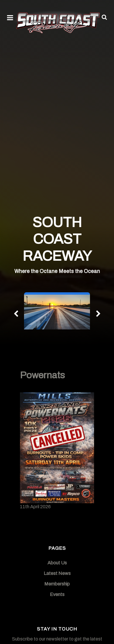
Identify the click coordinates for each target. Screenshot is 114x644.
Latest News (57, 573)
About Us (57, 563)
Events (57, 594)
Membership (57, 584)
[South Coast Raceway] (57, 22)
